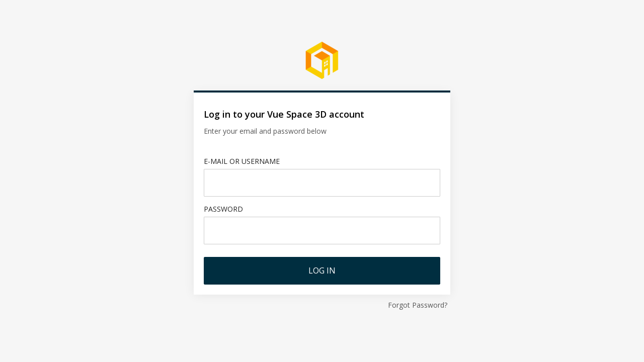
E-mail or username (242, 161)
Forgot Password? (418, 305)
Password (223, 209)
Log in (322, 270)
